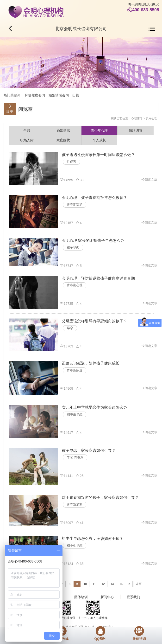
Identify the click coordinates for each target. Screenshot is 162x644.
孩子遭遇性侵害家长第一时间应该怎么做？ (98, 155)
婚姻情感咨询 (59, 95)
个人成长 (99, 140)
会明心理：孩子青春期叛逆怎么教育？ (94, 198)
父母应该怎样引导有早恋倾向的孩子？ (94, 321)
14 (121, 584)
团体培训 (81, 597)
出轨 (76, 95)
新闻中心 (107, 597)
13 (112, 584)
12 (103, 584)
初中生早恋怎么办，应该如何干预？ (93, 539)
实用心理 (151, 118)
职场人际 (27, 140)
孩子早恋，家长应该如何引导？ (89, 451)
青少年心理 (99, 130)
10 (85, 584)
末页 (139, 584)
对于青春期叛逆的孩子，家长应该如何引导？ (100, 498)
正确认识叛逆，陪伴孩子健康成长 (91, 363)
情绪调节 (136, 130)
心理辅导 (137, 118)
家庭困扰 (63, 140)
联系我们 (133, 597)
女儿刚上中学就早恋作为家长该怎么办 (94, 407)
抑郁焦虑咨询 (35, 95)
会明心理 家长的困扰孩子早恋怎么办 (93, 241)
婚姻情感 (63, 130)
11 (94, 584)
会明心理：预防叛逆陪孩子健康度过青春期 (98, 278)
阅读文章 (149, 179)
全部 (27, 130)
